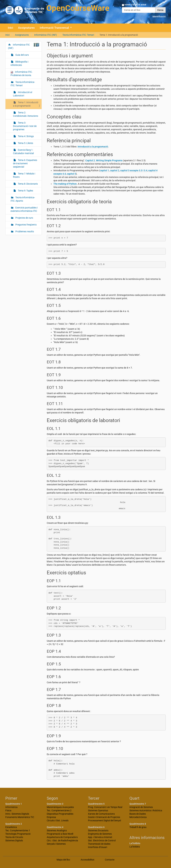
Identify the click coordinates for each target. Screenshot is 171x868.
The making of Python (65, 184)
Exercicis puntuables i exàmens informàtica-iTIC (24, 209)
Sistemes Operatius (98, 810)
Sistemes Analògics (57, 830)
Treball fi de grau (138, 827)
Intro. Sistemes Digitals (17, 814)
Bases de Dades (138, 814)
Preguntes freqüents (26, 225)
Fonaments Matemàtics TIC (20, 817)
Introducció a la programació (93, 147)
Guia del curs (22, 55)
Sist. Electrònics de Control (102, 840)
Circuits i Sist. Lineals (58, 820)
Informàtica (11, 807)
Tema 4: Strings (26, 136)
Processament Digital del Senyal (104, 820)
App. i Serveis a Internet (100, 837)
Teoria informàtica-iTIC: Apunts (23, 199)
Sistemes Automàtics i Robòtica (146, 810)
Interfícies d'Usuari (98, 847)
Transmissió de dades (99, 844)
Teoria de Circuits (14, 837)
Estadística (11, 827)
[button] (72, 28)
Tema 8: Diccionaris (28, 184)
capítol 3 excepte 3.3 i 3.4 (134, 170)
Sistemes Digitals (14, 840)
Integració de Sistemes (141, 807)
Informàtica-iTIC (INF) (46, 35)
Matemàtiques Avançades (60, 807)
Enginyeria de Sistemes (100, 834)
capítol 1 (104, 170)
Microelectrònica (138, 817)
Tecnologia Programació (18, 834)
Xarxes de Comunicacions (101, 814)
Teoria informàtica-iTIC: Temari (78, 35)
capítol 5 (71, 174)
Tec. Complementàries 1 (18, 830)
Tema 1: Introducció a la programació (26, 104)
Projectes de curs (24, 218)
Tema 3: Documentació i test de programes (25, 126)
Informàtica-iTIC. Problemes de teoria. (22, 74)
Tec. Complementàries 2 (59, 810)
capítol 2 (115, 170)
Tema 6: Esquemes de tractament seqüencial (25, 163)
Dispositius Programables (60, 814)
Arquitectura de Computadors (62, 837)
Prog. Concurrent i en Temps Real (105, 807)
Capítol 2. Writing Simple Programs (104, 160)
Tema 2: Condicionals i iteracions (26, 114)
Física (8, 810)
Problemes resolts (24, 231)
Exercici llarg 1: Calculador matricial (23, 152)
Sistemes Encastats (98, 830)
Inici (10, 28)
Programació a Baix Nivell (60, 834)
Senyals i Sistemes (56, 844)
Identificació (159, 17)
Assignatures (26, 28)
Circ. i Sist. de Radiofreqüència (62, 840)
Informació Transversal (54, 28)
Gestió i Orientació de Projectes (104, 817)
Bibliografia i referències (19, 63)
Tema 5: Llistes (25, 143)
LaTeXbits (135, 847)
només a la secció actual (135, 5)
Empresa (51, 817)
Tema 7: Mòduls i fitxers (24, 175)
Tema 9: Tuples (25, 191)
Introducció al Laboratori (23, 94)
